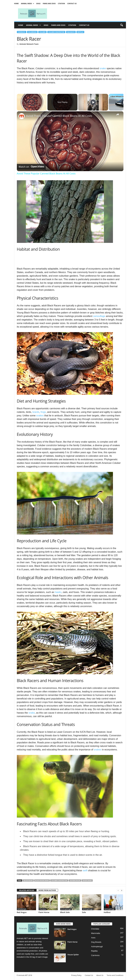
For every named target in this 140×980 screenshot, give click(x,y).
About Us (100, 975)
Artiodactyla (22, 909)
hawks (58, 592)
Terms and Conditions (115, 975)
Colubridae (32, 32)
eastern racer (75, 881)
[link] (22, 116)
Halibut (107, 912)
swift (85, 870)
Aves (93, 938)
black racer (28, 881)
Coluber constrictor (56, 32)
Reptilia (80, 32)
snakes (40, 416)
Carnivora (95, 955)
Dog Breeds (96, 942)
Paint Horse (44, 912)
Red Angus (22, 912)
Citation (61, 4)
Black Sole (65, 912)
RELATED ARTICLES (27, 890)
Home (16, 4)
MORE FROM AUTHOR (47, 890)
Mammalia (96, 933)
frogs (43, 412)
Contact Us (72, 4)
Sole (84, 912)
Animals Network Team (29, 44)
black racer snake (42, 881)
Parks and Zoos (49, 4)
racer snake (87, 881)
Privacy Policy (76, 975)
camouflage (99, 316)
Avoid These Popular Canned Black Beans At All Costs (59, 116)
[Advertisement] (88, 14)
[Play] (93, 102)
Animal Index (27, 4)
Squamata (71, 32)
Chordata (22, 32)
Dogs (38, 4)
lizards (36, 412)
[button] (122, 25)
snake (103, 68)
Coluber (42, 32)
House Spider (73, 955)
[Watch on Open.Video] (31, 167)
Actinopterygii (66, 909)
